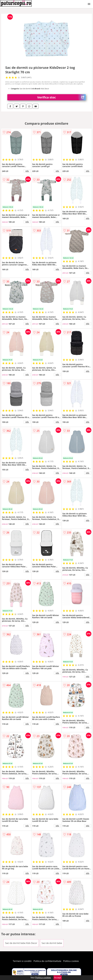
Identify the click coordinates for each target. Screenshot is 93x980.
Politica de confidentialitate (47, 961)
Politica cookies (71, 961)
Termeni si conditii (22, 961)
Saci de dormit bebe (52, 943)
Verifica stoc (61, 97)
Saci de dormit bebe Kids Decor (21, 943)
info (27, 171)
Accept (58, 978)
